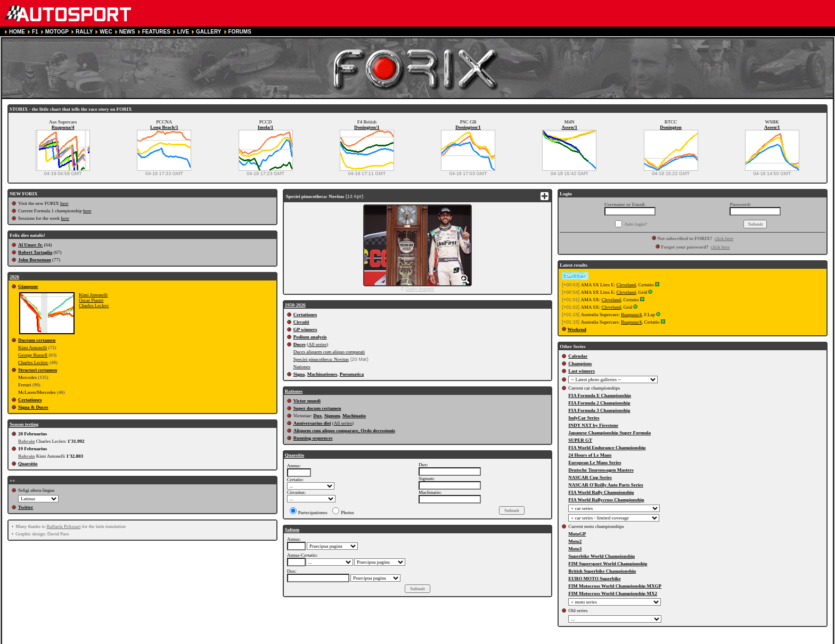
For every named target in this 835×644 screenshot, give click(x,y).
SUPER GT (580, 440)
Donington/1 (367, 127)
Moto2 (575, 541)
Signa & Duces (33, 407)
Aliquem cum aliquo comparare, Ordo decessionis (344, 431)
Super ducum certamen (317, 408)
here (64, 203)
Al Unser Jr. (30, 245)
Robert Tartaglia (35, 252)
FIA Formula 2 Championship (599, 403)
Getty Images (420, 289)
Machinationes (322, 374)
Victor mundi (307, 401)
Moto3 (575, 549)
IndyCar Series (584, 418)
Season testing (24, 424)
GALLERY (208, 32)
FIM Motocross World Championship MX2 (613, 593)
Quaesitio (28, 464)
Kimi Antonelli (93, 295)
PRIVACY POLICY (207, 639)
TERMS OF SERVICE (151, 639)
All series (317, 344)
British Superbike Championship (602, 571)
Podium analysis (310, 337)
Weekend (577, 329)
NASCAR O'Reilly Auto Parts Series (606, 485)
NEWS (127, 32)
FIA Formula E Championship (600, 395)
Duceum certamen (37, 340)
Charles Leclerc (94, 306)
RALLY (84, 32)
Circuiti (301, 322)
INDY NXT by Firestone (593, 425)
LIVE (183, 32)
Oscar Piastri (91, 300)
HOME (17, 32)
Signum (332, 416)
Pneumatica (352, 374)
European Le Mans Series (595, 463)
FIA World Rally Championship (601, 492)
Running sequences (313, 438)
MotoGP (577, 534)
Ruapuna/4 (63, 127)
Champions (580, 364)
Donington (671, 127)
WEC (106, 32)
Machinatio (354, 416)
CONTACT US (302, 639)
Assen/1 (570, 127)
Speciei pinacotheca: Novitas (321, 359)
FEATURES (156, 32)
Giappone (28, 286)
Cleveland (627, 285)
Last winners (582, 371)
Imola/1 (266, 127)
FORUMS (240, 32)
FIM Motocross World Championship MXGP (615, 586)
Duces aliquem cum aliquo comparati (329, 352)
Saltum (292, 530)
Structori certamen (38, 370)
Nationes (302, 367)
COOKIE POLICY (257, 639)
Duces (300, 344)
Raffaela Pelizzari (63, 526)
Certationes (30, 400)
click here (724, 238)
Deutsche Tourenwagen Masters (601, 470)
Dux (317, 416)
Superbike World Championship (601, 556)
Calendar (578, 356)
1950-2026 (295, 305)
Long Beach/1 (164, 127)
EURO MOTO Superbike (594, 579)
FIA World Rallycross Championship (606, 500)
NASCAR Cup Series (590, 477)
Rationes (294, 391)
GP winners (305, 329)
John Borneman (35, 260)
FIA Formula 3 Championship (599, 410)
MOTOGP (57, 32)
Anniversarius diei (312, 423)
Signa (299, 374)
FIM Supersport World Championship (608, 564)
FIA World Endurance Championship (607, 448)
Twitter (26, 507)
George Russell (33, 355)
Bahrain (27, 441)
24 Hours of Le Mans (590, 455)
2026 (14, 277)
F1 (35, 32)
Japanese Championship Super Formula (609, 433)
